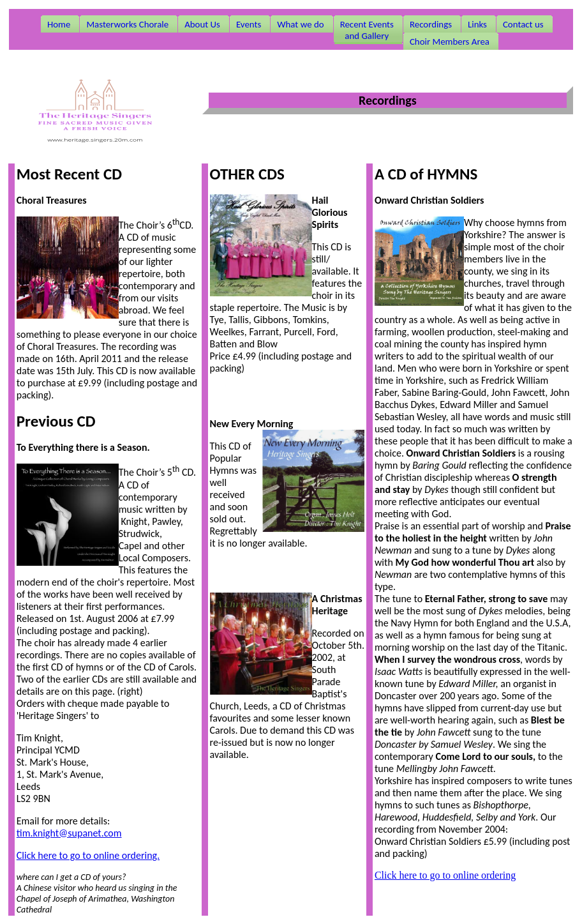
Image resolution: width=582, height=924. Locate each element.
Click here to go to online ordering (445, 875)
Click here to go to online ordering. (88, 855)
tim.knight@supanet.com (69, 833)
